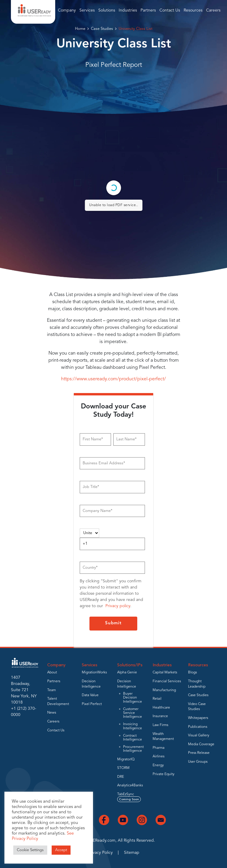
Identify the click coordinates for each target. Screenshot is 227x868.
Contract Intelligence (133, 738)
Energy (158, 765)
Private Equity (164, 774)
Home (80, 29)
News (52, 713)
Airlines (159, 757)
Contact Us (170, 10)
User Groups (198, 762)
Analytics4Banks (130, 785)
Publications (198, 727)
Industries (128, 10)
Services (87, 10)
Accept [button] (61, 850)
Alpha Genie (127, 673)
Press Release (199, 753)
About (52, 673)
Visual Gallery (199, 736)
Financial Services (167, 681)
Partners (148, 10)
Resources (193, 10)
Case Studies (102, 29)
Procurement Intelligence (133, 749)
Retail (157, 699)
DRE (121, 777)
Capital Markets (165, 673)
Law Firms (160, 725)
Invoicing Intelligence (133, 726)
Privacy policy (118, 606)
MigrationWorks (94, 673)
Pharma (159, 748)
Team (52, 690)
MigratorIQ (126, 759)
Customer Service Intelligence (133, 713)
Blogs (192, 673)
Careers (213, 10)
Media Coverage (201, 744)
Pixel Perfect (92, 704)
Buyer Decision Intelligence (133, 698)
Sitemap (132, 853)
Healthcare (161, 708)
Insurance (160, 716)
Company (67, 10)
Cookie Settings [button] (30, 850)
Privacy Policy (100, 853)
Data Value (90, 695)
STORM (123, 768)
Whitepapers (198, 718)
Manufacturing (164, 690)
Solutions (107, 10)
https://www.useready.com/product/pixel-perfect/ (113, 379)
